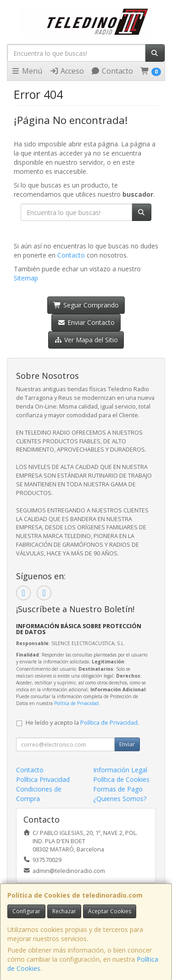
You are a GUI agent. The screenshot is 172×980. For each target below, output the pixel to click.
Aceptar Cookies (110, 911)
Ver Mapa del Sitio (86, 340)
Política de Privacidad (76, 703)
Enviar (127, 744)
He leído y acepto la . (82, 723)
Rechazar (64, 911)
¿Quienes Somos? (120, 799)
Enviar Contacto (86, 322)
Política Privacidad (43, 779)
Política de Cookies (121, 779)
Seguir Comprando (86, 305)
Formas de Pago (118, 789)
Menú (27, 71)
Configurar (26, 911)
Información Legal (120, 770)
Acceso (67, 71)
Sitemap (26, 278)
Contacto (112, 71)
